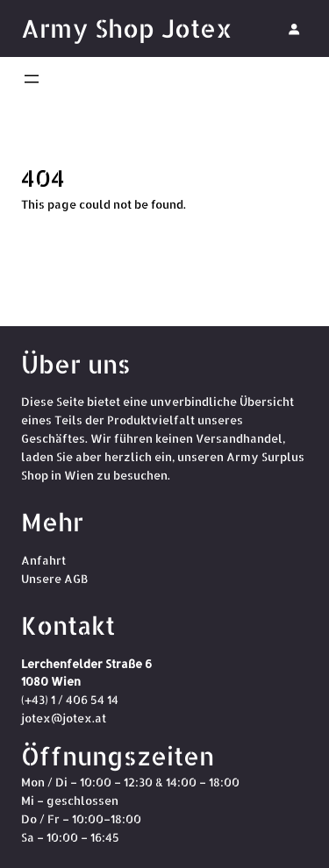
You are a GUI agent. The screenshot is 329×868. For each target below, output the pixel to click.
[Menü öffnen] (32, 79)
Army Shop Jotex (127, 28)
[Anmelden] (293, 28)
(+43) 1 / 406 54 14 (70, 700)
